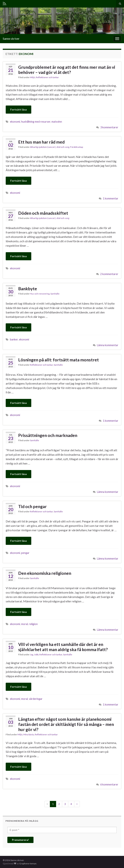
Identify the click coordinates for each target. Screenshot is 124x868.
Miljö (32, 77)
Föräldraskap (77, 147)
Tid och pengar (32, 506)
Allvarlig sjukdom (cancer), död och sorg (50, 147)
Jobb (36, 654)
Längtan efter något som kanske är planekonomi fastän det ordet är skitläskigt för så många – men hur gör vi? (66, 724)
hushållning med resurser (36, 122)
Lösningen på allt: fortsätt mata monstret (59, 360)
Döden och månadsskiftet (43, 213)
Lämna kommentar (108, 345)
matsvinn (57, 122)
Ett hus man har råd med (41, 142)
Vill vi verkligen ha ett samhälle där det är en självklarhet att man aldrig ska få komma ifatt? (63, 647)
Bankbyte (28, 289)
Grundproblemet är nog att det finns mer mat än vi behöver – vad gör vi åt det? (67, 70)
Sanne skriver (11, 39)
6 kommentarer (109, 784)
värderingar (36, 699)
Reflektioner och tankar (47, 77)
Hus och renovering (40, 294)
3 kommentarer (109, 127)
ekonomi (15, 122)
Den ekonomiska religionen (45, 573)
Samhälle (55, 294)
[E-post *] (62, 830)
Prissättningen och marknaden (48, 435)
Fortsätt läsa (18, 109)
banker (14, 339)
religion (33, 624)
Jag (32, 654)
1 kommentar (111, 198)
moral (24, 624)
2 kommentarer (109, 274)
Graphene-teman (28, 863)
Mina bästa (29, 734)
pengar (25, 553)
